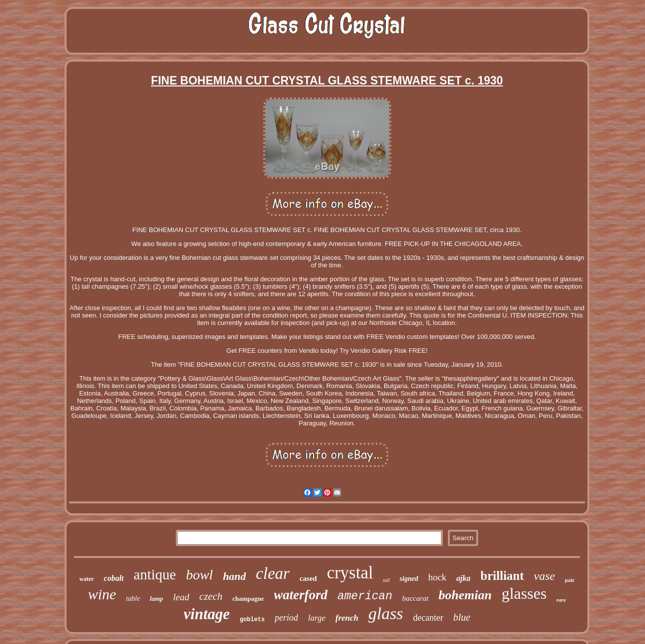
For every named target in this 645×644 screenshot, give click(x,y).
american (365, 596)
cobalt (114, 578)
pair (570, 580)
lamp (157, 599)
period (286, 618)
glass (386, 613)
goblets (252, 620)
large (317, 618)
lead (181, 597)
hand (234, 576)
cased (308, 578)
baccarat (415, 598)
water (87, 579)
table (133, 599)
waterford (301, 595)
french (347, 618)
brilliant (502, 576)
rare (561, 600)
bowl (199, 575)
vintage (207, 614)
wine (102, 594)
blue (462, 617)
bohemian (465, 595)
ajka (463, 578)
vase (544, 576)
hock (437, 577)
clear (273, 573)
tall (386, 580)
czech (211, 596)
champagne (248, 599)
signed (409, 579)
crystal (350, 573)
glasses (524, 593)
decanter (428, 618)
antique (155, 574)
